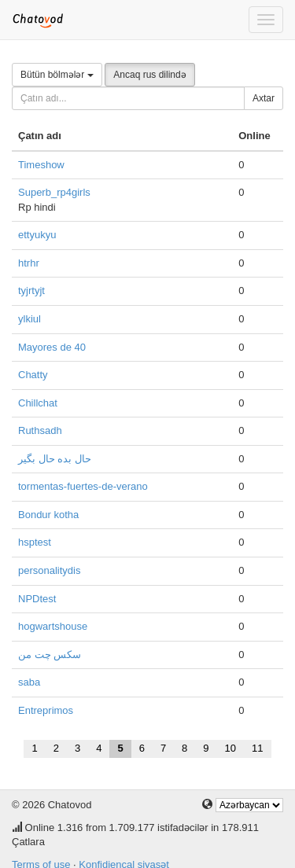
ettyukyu (37, 235)
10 (230, 748)
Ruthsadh (40, 430)
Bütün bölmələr (57, 75)
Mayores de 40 (52, 347)
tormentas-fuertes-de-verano (83, 486)
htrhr (29, 263)
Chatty (33, 375)
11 (257, 748)
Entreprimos (46, 710)
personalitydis (50, 570)
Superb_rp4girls (54, 192)
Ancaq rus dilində (149, 75)
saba (29, 682)
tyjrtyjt (31, 291)
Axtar (264, 98)
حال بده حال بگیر (55, 459)
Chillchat (38, 403)
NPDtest (37, 599)
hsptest (35, 542)
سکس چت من (50, 655)
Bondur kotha (48, 515)
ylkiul (29, 319)
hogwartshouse (53, 626)
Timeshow (41, 165)
